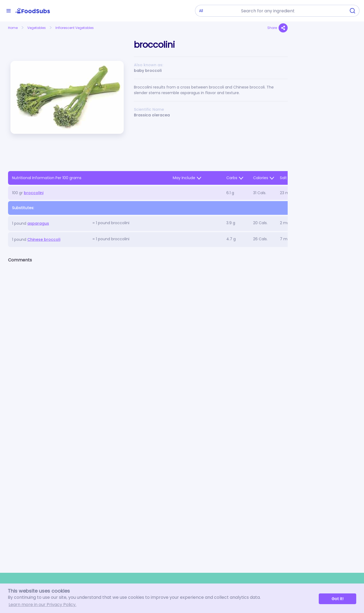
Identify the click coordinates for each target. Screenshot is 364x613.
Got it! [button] (337, 599)
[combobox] (292, 11)
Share (277, 28)
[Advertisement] (326, 146)
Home (13, 28)
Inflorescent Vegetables (75, 28)
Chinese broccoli (44, 239)
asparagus (38, 223)
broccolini (34, 193)
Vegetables (37, 28)
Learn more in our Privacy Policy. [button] (42, 605)
